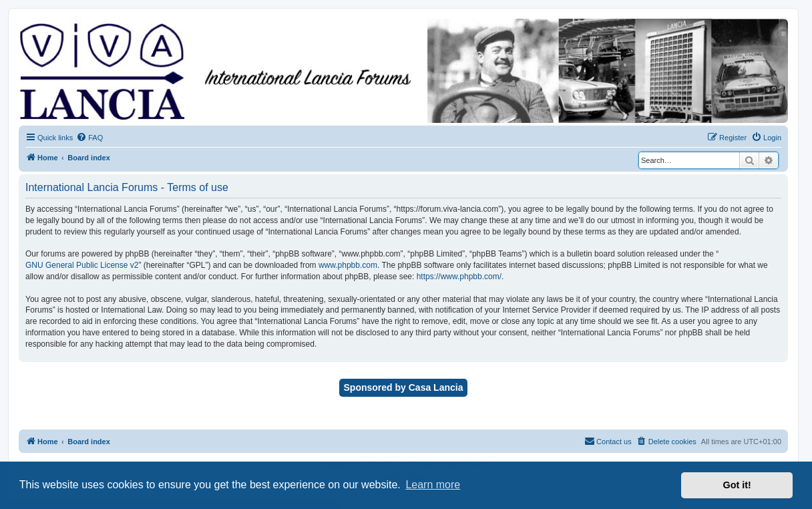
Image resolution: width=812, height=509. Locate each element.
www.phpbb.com (348, 265)
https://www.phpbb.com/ (459, 277)
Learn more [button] (433, 485)
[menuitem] (89, 138)
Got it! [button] (737, 485)
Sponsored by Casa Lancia (404, 387)
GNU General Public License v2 (82, 265)
